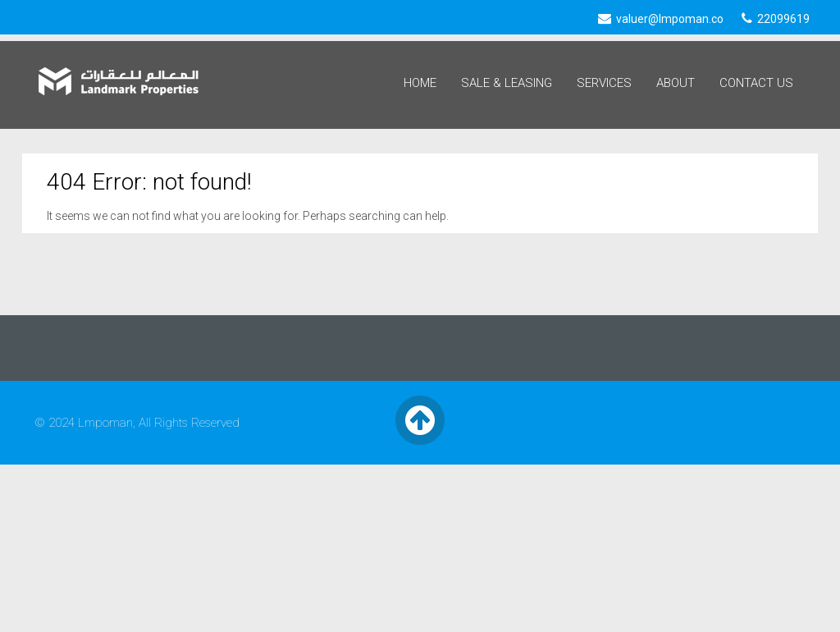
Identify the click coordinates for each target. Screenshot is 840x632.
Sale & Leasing (507, 83)
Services (604, 83)
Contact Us (756, 83)
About (676, 83)
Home (420, 83)
